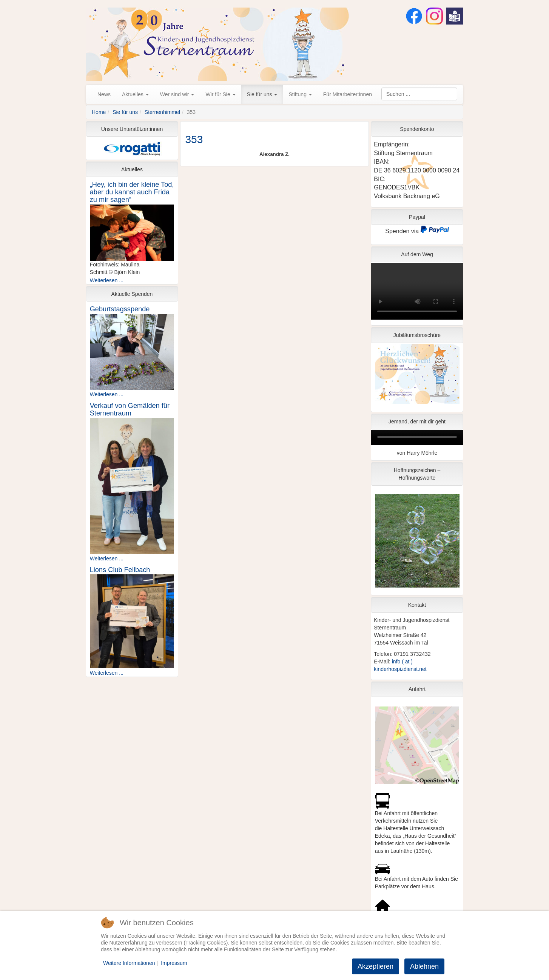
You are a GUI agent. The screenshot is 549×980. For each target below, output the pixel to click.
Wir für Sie (220, 94)
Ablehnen (424, 966)
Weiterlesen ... (107, 280)
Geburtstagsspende (120, 309)
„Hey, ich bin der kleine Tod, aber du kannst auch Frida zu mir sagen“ (132, 192)
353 (194, 139)
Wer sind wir (177, 94)
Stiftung (300, 94)
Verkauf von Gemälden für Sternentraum (130, 409)
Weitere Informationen (129, 963)
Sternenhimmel (162, 112)
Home (99, 112)
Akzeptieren (376, 966)
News (104, 94)
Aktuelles (135, 94)
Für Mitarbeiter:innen (348, 94)
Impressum (174, 963)
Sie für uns (262, 94)
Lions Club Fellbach (120, 570)
